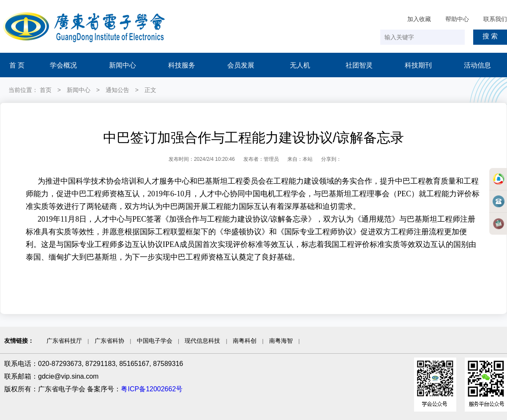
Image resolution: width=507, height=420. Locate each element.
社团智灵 (359, 65)
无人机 (300, 65)
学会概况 (63, 65)
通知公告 (117, 90)
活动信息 (477, 65)
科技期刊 (418, 65)
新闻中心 (123, 65)
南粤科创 (245, 341)
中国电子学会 (155, 341)
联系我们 (495, 19)
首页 (46, 90)
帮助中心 (457, 19)
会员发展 (241, 65)
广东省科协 (109, 341)
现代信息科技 (202, 341)
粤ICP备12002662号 (152, 389)
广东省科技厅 (64, 341)
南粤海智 (281, 341)
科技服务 (182, 65)
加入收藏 (419, 19)
